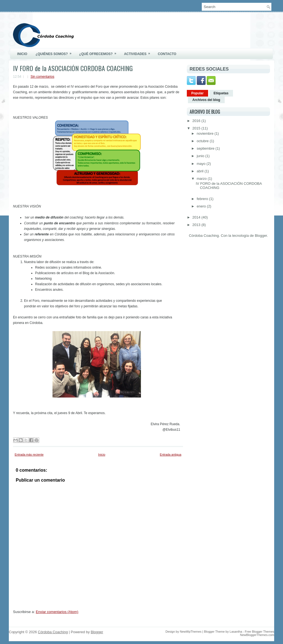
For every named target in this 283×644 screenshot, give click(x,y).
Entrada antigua (171, 455)
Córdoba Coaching (53, 632)
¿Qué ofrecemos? (99, 52)
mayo (202, 164)
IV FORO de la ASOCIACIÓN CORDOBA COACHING (73, 68)
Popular (197, 93)
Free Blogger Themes (260, 632)
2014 (197, 217)
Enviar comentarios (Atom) (57, 612)
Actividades (139, 52)
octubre (203, 141)
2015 (197, 128)
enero (202, 206)
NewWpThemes (191, 632)
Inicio (22, 54)
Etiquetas (221, 93)
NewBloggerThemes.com (257, 635)
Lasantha (236, 632)
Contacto (167, 54)
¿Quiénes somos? (55, 52)
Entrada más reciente (29, 455)
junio (201, 156)
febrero (203, 199)
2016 (197, 121)
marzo (202, 179)
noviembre (206, 133)
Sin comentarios (42, 77)
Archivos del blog (206, 100)
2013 (197, 225)
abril (201, 171)
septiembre (206, 148)
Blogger (261, 236)
